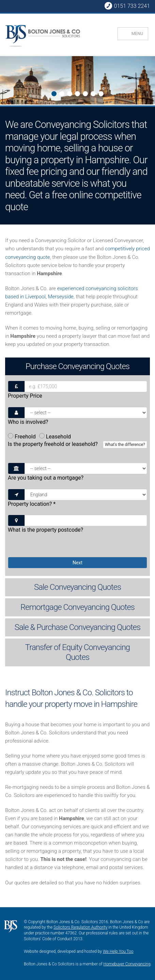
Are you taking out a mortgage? (46, 478)
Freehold (22, 437)
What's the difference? (125, 445)
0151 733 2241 (127, 6)
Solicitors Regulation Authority (80, 927)
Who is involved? (28, 422)
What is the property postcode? (45, 530)
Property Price (25, 396)
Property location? (32, 504)
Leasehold (55, 437)
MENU (137, 34)
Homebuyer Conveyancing (127, 964)
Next (6, 81)
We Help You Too (118, 951)
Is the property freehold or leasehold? (77, 448)
